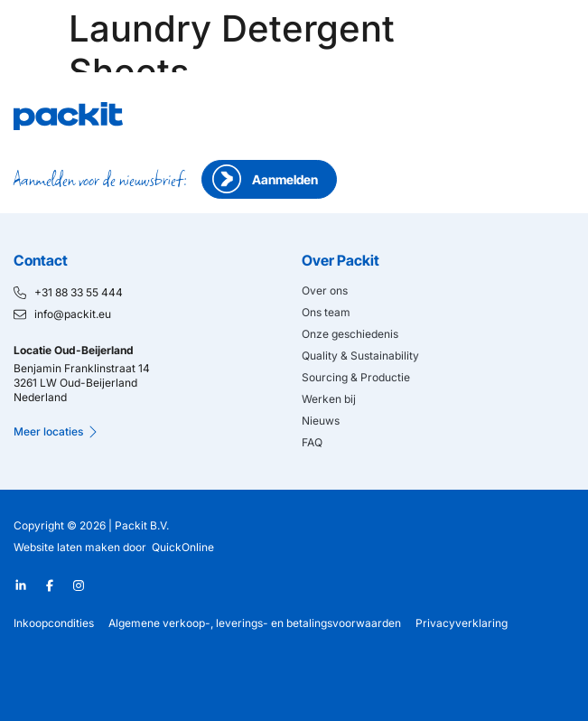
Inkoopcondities (54, 623)
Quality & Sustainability (360, 356)
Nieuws (321, 421)
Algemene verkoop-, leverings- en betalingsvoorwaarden (255, 623)
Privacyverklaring (462, 623)
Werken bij (329, 399)
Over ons (325, 290)
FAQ (312, 442)
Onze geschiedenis (350, 334)
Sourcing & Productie (356, 377)
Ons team (326, 312)
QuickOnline (183, 547)
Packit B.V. (142, 525)
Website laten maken (67, 547)
